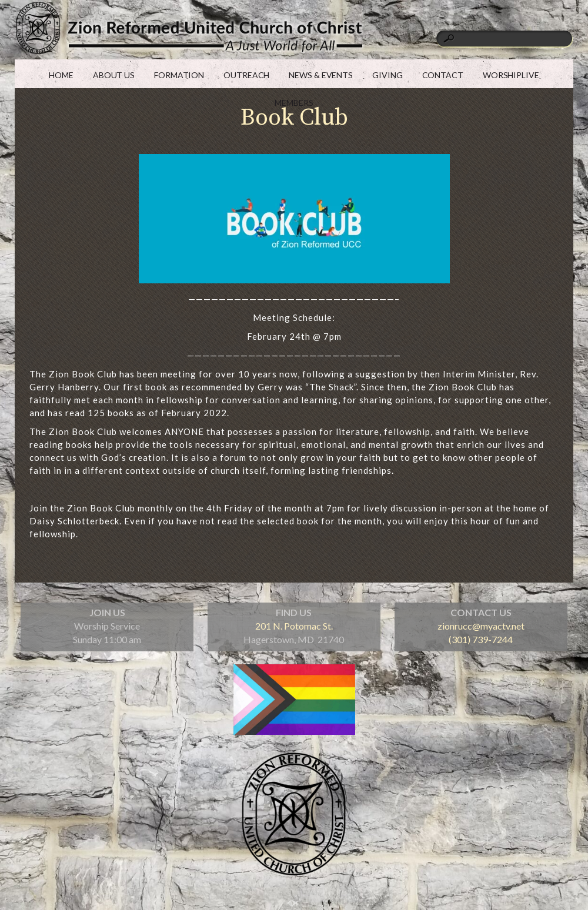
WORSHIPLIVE (511, 75)
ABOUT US (114, 75)
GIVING (387, 75)
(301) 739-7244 (481, 639)
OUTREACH (246, 75)
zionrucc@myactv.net (481, 626)
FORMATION (179, 75)
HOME (61, 75)
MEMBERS (294, 103)
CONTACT (443, 75)
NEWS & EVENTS (321, 75)
